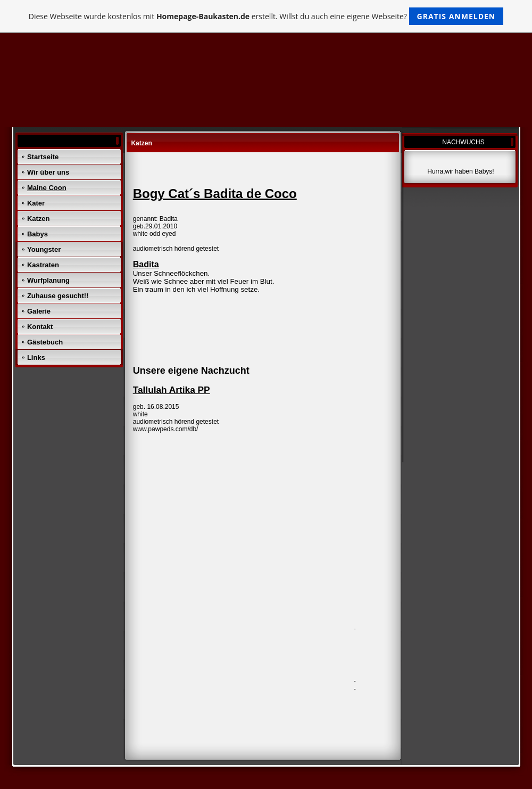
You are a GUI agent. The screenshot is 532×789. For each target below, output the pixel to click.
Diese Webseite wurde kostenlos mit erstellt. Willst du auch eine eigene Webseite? (266, 16)
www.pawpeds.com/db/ (166, 429)
